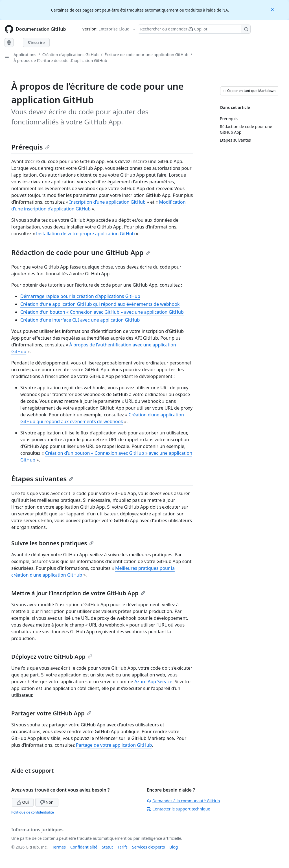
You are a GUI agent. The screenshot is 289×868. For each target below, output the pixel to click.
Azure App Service (153, 682)
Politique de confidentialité (33, 812)
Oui (23, 802)
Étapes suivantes (42, 479)
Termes (59, 847)
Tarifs (123, 847)
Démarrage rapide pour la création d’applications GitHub (80, 296)
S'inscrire (36, 42)
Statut (107, 847)
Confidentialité (84, 847)
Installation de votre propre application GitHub (86, 234)
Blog (174, 847)
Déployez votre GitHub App (52, 657)
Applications (25, 55)
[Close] (273, 9)
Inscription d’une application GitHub (108, 202)
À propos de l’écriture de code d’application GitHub (60, 61)
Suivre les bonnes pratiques (52, 543)
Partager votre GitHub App (51, 713)
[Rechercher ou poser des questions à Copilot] (194, 29)
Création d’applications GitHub (71, 55)
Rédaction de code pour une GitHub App (81, 252)
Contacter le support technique (178, 809)
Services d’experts (148, 847)
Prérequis (30, 147)
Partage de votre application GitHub (114, 745)
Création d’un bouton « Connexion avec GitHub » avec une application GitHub (102, 312)
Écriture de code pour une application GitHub (146, 55)
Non (47, 802)
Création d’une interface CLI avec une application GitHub (80, 320)
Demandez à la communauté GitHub (183, 801)
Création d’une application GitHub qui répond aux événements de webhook (100, 304)
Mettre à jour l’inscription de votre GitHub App (78, 593)
